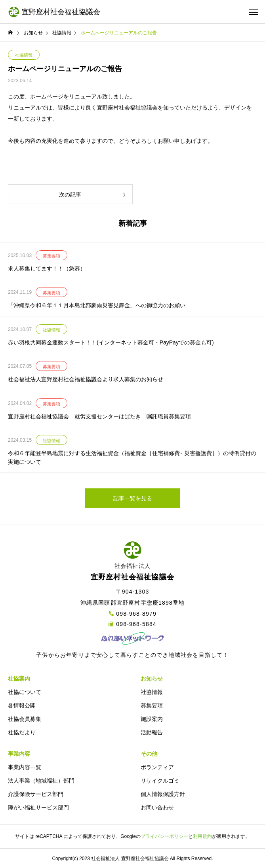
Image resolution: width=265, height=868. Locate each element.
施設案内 (152, 719)
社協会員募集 (25, 719)
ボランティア (157, 767)
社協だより (22, 732)
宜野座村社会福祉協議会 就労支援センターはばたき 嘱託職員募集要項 (99, 416)
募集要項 (51, 256)
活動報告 (152, 732)
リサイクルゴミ (160, 781)
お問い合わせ (157, 807)
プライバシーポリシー (164, 836)
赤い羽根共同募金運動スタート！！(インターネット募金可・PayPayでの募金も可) (111, 342)
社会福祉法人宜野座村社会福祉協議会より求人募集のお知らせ (86, 379)
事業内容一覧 (25, 767)
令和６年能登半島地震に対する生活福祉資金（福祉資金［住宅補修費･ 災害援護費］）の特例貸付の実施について (132, 458)
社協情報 (24, 55)
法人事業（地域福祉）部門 (41, 781)
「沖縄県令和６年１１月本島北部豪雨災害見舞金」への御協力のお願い (97, 305)
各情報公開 (22, 705)
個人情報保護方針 (163, 794)
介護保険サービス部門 (36, 794)
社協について (25, 692)
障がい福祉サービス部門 (38, 807)
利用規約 (202, 836)
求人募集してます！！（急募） (47, 269)
